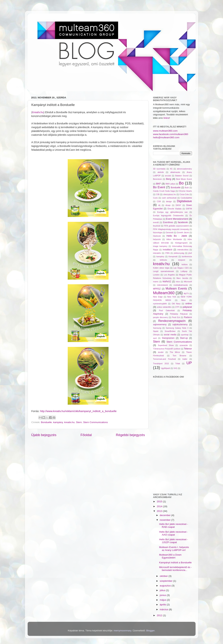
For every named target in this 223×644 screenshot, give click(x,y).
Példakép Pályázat (179, 314)
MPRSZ (157, 289)
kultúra (185, 264)
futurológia (158, 232)
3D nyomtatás (159, 169)
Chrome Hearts (185, 191)
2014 (160, 506)
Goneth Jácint (183, 232)
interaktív (157, 253)
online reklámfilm (164, 307)
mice (178, 282)
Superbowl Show (166, 345)
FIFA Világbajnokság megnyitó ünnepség (171, 229)
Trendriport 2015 (161, 364)
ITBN (167, 253)
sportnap (185, 335)
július (163, 590)
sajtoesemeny (160, 325)
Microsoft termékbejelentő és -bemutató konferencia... (175, 569)
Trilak (178, 364)
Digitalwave (184, 201)
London (156, 275)
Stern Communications (95, 422)
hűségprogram (181, 243)
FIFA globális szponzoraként (176, 226)
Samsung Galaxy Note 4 (177, 328)
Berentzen (158, 179)
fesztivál (157, 226)
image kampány (160, 246)
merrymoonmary (123, 631)
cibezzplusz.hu (169, 194)
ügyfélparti (166, 368)
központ (182, 260)
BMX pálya (170, 184)
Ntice (184, 300)
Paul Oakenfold (167, 310)
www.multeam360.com (165, 131)
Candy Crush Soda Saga (164, 191)
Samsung (157, 328)
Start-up (184, 338)
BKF (159, 184)
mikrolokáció (163, 285)
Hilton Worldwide (174, 239)
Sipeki (156, 331)
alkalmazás (175, 172)
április (163, 605)
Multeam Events (176, 288)
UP (189, 363)
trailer (185, 359)
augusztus (166, 586)
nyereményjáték (160, 304)
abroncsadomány (184, 169)
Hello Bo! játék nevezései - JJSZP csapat (174, 541)
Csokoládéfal (186, 198)
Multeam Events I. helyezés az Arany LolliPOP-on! (174, 549)
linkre (166, 118)
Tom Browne (179, 356)
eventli (156, 222)
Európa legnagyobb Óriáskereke (168, 216)
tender (161, 352)
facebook (183, 222)
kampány (58, 422)
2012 (160, 615)
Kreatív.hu (38, 112)
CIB (158, 194)
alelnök (161, 172)
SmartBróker (170, 331)
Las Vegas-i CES (181, 268)
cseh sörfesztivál (169, 198)
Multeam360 (164, 293)
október (164, 576)
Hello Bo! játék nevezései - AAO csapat (174, 533)
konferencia (187, 256)
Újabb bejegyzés (44, 435)
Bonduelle (46, 422)
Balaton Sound (182, 176)
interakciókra (183, 250)
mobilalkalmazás (181, 285)
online (189, 303)
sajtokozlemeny (180, 325)
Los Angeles (169, 275)
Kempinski (173, 256)
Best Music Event (184, 179)
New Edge (158, 297)
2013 (160, 511)
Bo (181, 183)
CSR (159, 201)
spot (155, 338)
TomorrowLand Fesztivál (164, 359)
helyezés (157, 239)
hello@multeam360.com (166, 137)
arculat (168, 176)
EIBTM (189, 209)
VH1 (175, 368)
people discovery (161, 317)
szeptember (166, 581)
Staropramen (168, 338)
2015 (160, 502)
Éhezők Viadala (175, 209)
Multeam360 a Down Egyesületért (170, 556)
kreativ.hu (70, 422)
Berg (169, 179)
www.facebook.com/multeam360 (171, 134)
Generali (169, 232)
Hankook (157, 236)
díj (159, 205)
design (169, 201)
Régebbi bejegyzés (130, 435)
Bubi (187, 188)
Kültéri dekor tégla (161, 268)
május (163, 600)
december (166, 515)
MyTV (186, 293)
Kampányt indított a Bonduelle (175, 563)
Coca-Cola (184, 194)
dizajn (168, 205)
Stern (79, 422)
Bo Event (159, 187)
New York (172, 297)
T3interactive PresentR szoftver (167, 349)
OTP (177, 307)
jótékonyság (179, 253)
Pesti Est (176, 317)
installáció (167, 250)
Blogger (150, 631)
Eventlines (168, 222)
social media (170, 335)
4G (171, 169)
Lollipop (184, 271)
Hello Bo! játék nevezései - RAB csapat (174, 526)
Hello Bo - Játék (177, 236)
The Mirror (175, 352)
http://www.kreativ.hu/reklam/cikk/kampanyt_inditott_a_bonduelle (78, 411)
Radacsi (188, 317)
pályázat (187, 307)
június (163, 595)
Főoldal (86, 435)
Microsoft (188, 282)
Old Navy (176, 304)
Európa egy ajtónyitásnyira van (173, 212)
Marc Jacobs (182, 278)
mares (156, 282)
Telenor (188, 349)
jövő (190, 253)
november (166, 520)
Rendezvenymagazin (172, 321)
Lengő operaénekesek (164, 271)
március (164, 609)
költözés (163, 260)
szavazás (184, 345)
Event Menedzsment (177, 219)
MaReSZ (167, 282)
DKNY (178, 205)
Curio (155, 198)
